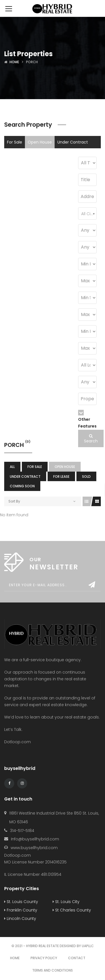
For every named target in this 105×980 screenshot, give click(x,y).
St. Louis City (66, 902)
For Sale (15, 142)
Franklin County (21, 910)
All (12, 467)
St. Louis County (21, 902)
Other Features (87, 419)
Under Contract (73, 142)
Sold (35, 154)
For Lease (16, 154)
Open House (40, 142)
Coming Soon (58, 154)
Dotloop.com (18, 742)
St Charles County (72, 910)
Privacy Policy (44, 958)
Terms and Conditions (53, 970)
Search (91, 439)
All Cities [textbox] (89, 214)
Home (14, 62)
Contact (77, 958)
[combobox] (87, 213)
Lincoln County (20, 918)
